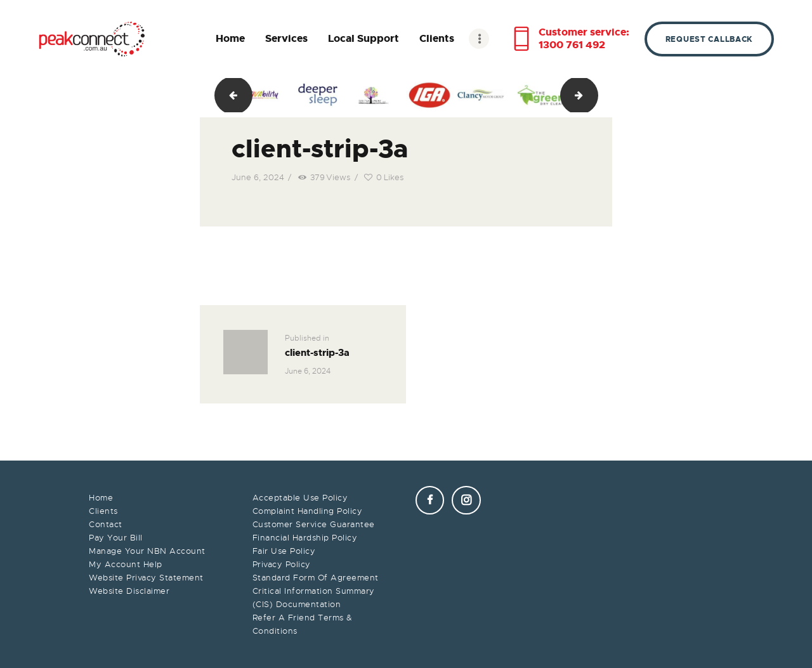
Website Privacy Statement (146, 578)
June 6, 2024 (258, 177)
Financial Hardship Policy (305, 538)
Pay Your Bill (116, 538)
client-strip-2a (229, 95)
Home (101, 498)
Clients (103, 511)
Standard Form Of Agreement (316, 578)
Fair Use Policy (284, 551)
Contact (106, 524)
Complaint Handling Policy (308, 511)
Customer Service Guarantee (314, 524)
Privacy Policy (282, 564)
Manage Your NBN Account (147, 551)
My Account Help (126, 564)
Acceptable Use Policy (300, 498)
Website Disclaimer (129, 591)
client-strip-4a (593, 95)
